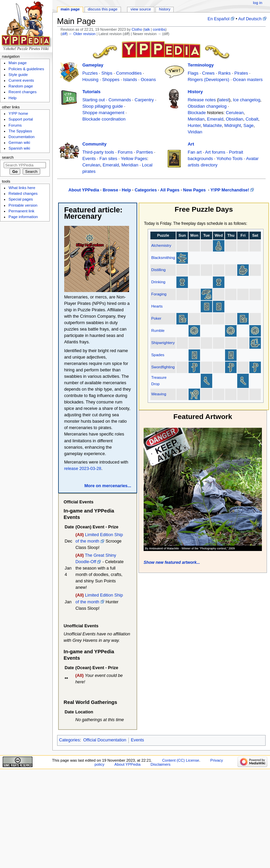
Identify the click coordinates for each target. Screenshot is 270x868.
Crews (208, 73)
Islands (130, 80)
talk (147, 29)
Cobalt (252, 119)
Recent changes (22, 92)
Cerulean (235, 113)
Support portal (21, 119)
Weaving (158, 394)
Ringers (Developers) (208, 80)
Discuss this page (103, 9)
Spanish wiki (19, 148)
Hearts (157, 306)
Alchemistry (161, 245)
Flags (193, 73)
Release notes (202, 100)
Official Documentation (105, 740)
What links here (22, 188)
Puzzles (90, 73)
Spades (158, 355)
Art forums (215, 152)
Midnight (233, 125)
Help (126, 190)
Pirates (241, 73)
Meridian (196, 119)
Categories (146, 190)
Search (8, 157)
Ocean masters (248, 80)
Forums (125, 152)
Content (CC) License (181, 760)
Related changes (23, 193)
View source (141, 9)
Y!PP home (18, 113)
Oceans (148, 80)
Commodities (129, 73)
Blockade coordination (104, 119)
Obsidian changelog (207, 106)
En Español (218, 19)
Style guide (18, 75)
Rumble (158, 331)
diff (64, 34)
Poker (156, 318)
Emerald (215, 119)
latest (224, 100)
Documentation (21, 137)
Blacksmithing (163, 258)
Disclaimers (160, 764)
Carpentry (144, 100)
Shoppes (111, 80)
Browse (111, 190)
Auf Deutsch (250, 19)
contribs (159, 29)
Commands (120, 100)
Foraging (159, 294)
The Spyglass (20, 131)
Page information (23, 217)
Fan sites (108, 159)
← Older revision (82, 34)
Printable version (23, 205)
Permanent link (21, 211)
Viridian (195, 132)
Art (191, 144)
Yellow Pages (134, 159)
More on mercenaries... (108, 486)
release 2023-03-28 (83, 469)
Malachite (213, 125)
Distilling (158, 270)
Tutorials (92, 92)
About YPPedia (84, 190)
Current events (21, 80)
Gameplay (93, 65)
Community (95, 144)
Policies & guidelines (26, 69)
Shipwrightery (163, 343)
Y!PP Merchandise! (230, 190)
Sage (248, 125)
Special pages (21, 199)
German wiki (19, 142)
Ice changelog (247, 100)
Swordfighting (163, 367)
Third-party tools (98, 152)
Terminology (201, 65)
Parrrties (144, 152)
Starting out (94, 100)
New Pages (195, 190)
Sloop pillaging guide (103, 106)
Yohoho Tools (230, 159)
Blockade (197, 113)
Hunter (194, 125)
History (195, 92)
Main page (70, 9)
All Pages (170, 190)
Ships (107, 73)
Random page (21, 86)
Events (89, 159)
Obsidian (234, 119)
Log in (258, 3)
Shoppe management (103, 113)
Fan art (194, 152)
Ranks (225, 73)
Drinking (158, 282)
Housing (91, 80)
